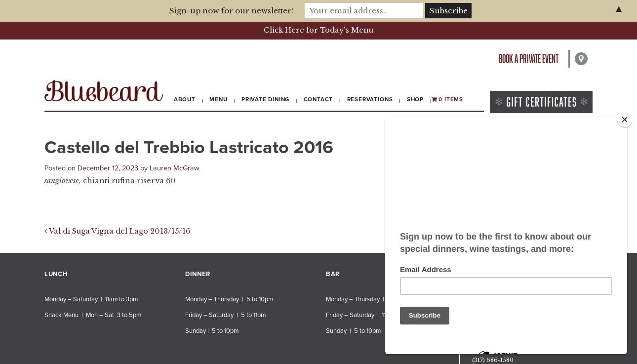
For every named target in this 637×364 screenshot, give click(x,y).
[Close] (625, 120)
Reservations (370, 99)
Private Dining (265, 99)
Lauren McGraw (175, 168)
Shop (415, 99)
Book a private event (529, 59)
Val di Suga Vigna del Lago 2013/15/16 (117, 231)
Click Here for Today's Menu (318, 30)
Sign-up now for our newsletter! (231, 11)
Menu (218, 99)
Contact (318, 99)
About (185, 99)
